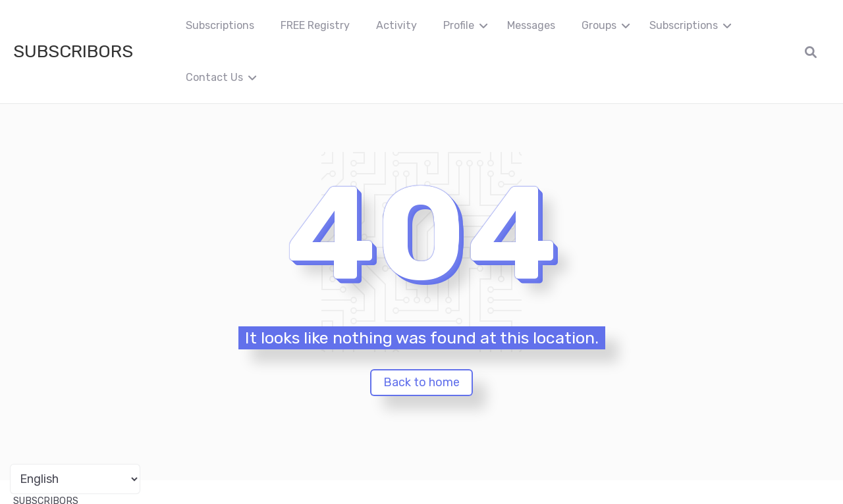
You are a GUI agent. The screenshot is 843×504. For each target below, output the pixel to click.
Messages (531, 25)
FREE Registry (315, 25)
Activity (396, 25)
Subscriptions (220, 25)
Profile (459, 25)
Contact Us (214, 77)
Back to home (421, 382)
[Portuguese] (75, 479)
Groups (599, 25)
